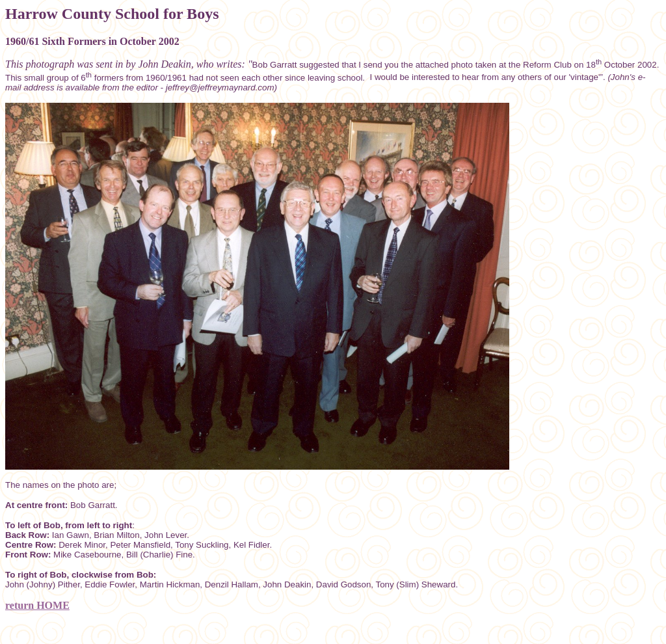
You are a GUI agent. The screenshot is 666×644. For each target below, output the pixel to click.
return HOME (37, 605)
